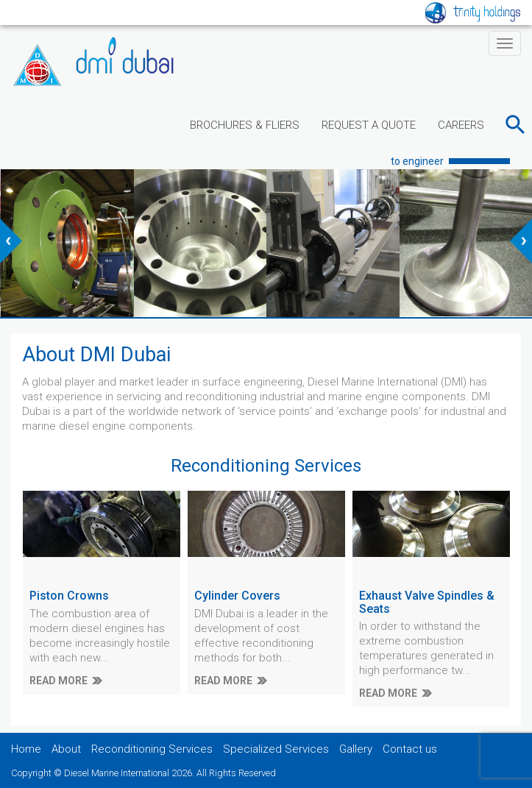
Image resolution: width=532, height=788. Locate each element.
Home (26, 749)
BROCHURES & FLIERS (245, 125)
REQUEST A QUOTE (369, 125)
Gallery (356, 749)
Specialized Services (276, 749)
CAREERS (461, 125)
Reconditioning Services (152, 749)
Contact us (410, 749)
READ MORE (58, 681)
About (66, 749)
